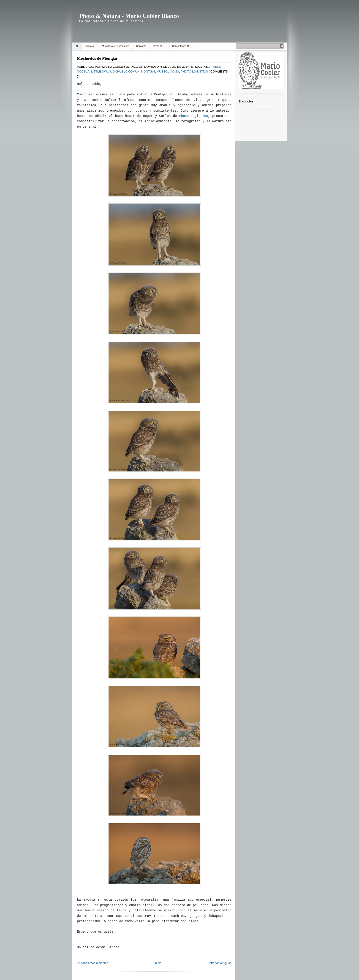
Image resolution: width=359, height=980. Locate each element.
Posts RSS (159, 46)
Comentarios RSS (182, 46)
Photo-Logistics (194, 116)
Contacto (141, 46)
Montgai (148, 71)
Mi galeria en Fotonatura (116, 46)
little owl (100, 71)
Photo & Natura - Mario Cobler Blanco (129, 16)
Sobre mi (90, 46)
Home (78, 46)
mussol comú (168, 71)
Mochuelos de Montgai (97, 58)
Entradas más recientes (93, 963)
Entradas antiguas (219, 963)
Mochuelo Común (125, 71)
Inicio (158, 963)
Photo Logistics (194, 71)
